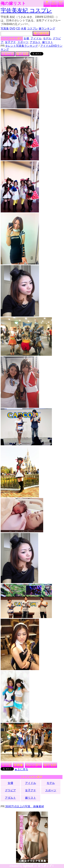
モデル (47, 38)
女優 (26, 38)
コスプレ (32, 29)
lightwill (28, 866)
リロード (8, 54)
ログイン (61, 3)
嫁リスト (47, 3)
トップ (6, 765)
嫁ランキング (47, 29)
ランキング (54, 3)
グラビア (10, 790)
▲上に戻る (21, 769)
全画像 (18, 765)
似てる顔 (22, 54)
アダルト (35, 42)
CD (18, 29)
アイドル (36, 38)
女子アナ (10, 42)
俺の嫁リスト (13, 3)
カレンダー (33, 765)
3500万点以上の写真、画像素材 (25, 806)
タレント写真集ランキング (22, 46)
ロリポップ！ (46, 866)
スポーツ (23, 42)
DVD (12, 29)
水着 (24, 29)
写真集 (5, 29)
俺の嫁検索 (41, 33)
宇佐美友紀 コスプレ (26, 10)
